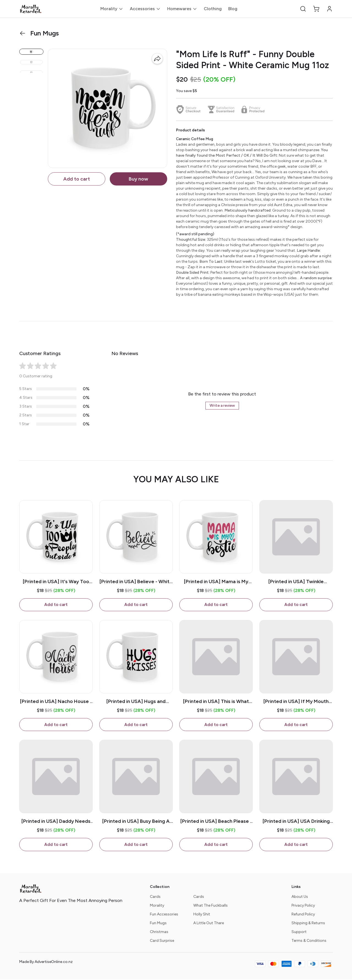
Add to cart (77, 179)
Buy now (138, 179)
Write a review (222, 405)
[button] (303, 9)
